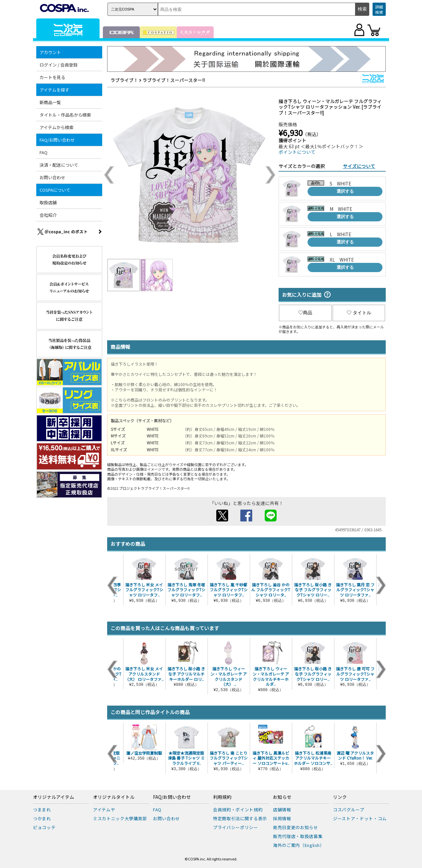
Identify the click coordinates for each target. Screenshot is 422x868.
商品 (305, 313)
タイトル (359, 313)
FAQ (44, 152)
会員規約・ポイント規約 (238, 810)
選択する (345, 191)
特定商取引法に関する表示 (240, 818)
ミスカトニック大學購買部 (120, 818)
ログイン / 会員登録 (59, 65)
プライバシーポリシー (236, 827)
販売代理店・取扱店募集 (298, 836)
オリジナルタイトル (114, 797)
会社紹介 (48, 215)
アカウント (50, 52)
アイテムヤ (104, 810)
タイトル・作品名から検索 (65, 115)
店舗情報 (282, 810)
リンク (340, 797)
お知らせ (282, 797)
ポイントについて (297, 152)
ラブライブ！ (124, 80)
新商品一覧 (50, 102)
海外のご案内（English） (299, 845)
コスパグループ (349, 810)
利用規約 (222, 797)
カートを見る (52, 77)
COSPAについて (55, 190)
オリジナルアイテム (54, 797)
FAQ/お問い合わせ (57, 140)
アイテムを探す (54, 90)
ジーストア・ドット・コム (360, 818)
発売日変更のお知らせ (296, 827)
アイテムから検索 (57, 127)
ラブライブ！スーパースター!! (174, 80)
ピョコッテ (44, 827)
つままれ (42, 810)
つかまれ (42, 818)
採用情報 (282, 818)
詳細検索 (379, 9)
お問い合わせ (52, 177)
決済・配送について (59, 165)
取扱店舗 (48, 202)
